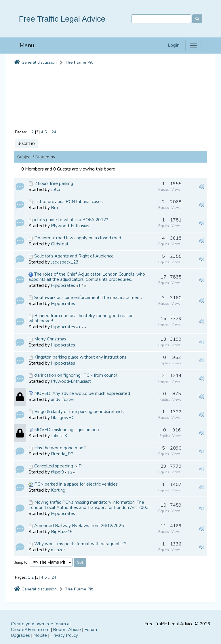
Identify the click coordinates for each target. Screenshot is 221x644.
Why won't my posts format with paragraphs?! (80, 544)
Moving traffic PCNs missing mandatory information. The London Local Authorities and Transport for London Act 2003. (89, 505)
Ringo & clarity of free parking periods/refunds (79, 412)
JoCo (56, 190)
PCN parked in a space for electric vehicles (76, 484)
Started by (45, 157)
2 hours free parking (54, 183)
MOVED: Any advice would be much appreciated (82, 393)
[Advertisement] (110, 94)
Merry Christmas (50, 339)
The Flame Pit (79, 62)
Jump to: (21, 562)
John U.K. (60, 436)
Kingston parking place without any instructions (80, 357)
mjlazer (58, 550)
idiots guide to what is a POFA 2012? (71, 220)
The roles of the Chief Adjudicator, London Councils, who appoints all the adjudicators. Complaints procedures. (87, 277)
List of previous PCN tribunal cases (68, 202)
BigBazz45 (62, 532)
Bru (54, 208)
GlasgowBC (63, 418)
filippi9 (57, 472)
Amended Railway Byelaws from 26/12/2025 (79, 526)
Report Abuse (67, 630)
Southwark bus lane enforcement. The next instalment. (88, 298)
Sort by (27, 144)
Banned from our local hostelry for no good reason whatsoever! (81, 318)
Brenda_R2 (62, 454)
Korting (58, 490)
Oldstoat (60, 244)
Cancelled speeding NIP (58, 466)
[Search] (161, 19)
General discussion (39, 62)
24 (54, 132)
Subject (24, 157)
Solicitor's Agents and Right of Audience (74, 256)
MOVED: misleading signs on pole (67, 430)
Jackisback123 (65, 262)
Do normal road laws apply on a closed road (78, 238)
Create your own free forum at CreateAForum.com (41, 627)
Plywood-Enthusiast (71, 226)
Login (174, 45)
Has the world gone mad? (60, 448)
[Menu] (193, 46)
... (50, 132)
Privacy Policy (64, 635)
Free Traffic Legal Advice (62, 19)
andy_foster (63, 399)
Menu (27, 45)
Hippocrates (63, 285)
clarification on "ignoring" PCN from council (76, 375)
